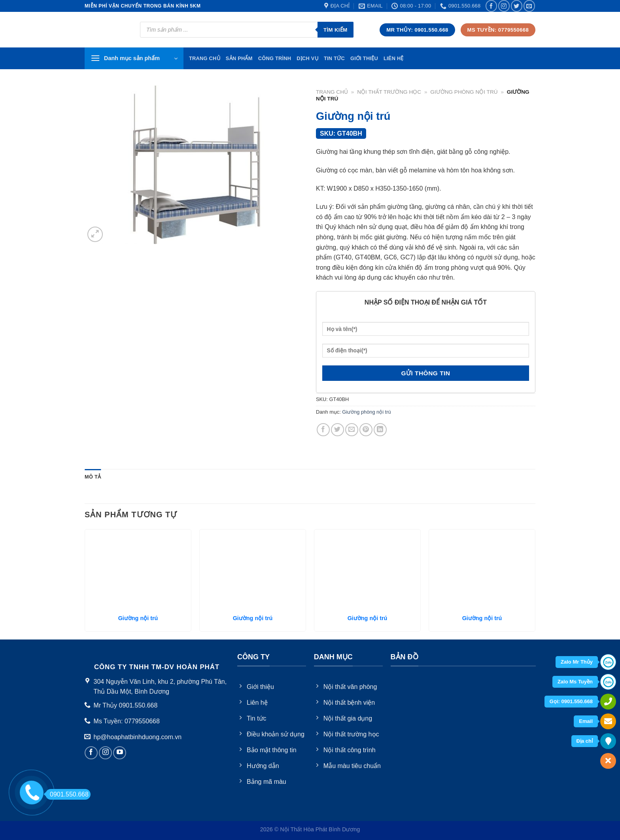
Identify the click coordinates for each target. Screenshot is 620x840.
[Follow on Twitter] (517, 6)
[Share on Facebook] (323, 430)
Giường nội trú (138, 618)
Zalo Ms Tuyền (575, 682)
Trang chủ (332, 92)
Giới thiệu (364, 58)
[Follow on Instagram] (504, 6)
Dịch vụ (307, 58)
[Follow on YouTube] (120, 753)
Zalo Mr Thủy (577, 662)
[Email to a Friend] (352, 430)
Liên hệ (394, 58)
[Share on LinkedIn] (380, 430)
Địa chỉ (585, 741)
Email (586, 721)
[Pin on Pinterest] (366, 430)
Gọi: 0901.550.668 (571, 701)
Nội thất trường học (389, 92)
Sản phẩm (239, 58)
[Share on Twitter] (337, 430)
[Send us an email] (529, 6)
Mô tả (93, 477)
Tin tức (334, 58)
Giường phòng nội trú (464, 92)
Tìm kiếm (336, 30)
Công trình (275, 58)
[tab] (93, 477)
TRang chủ (205, 58)
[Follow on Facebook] (491, 6)
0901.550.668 (67, 794)
